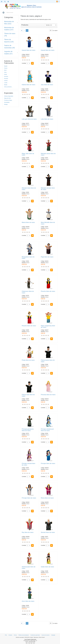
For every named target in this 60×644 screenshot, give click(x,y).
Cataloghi (53, 635)
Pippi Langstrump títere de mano (48, 327)
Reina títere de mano (47, 498)
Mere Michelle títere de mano (48, 223)
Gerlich (6, 81)
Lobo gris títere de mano (29, 119)
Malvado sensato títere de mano (48, 189)
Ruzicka (6, 79)
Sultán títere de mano (47, 567)
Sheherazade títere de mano (29, 568)
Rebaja (6, 104)
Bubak (6, 85)
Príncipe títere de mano (48, 464)
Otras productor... (8, 87)
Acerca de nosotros (45, 635)
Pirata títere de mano (28, 360)
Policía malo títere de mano (28, 395)
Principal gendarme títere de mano (28, 430)
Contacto (10, 635)
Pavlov (6, 68)
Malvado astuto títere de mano (48, 154)
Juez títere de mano (47, 85)
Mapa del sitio (7, 98)
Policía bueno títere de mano (48, 361)
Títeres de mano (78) (10, 35)
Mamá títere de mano (28, 222)
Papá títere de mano (47, 257)
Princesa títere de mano (48, 395)
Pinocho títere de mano (48, 291)
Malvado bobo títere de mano (29, 189)
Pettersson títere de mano (28, 292)
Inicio (3, 13)
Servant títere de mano (48, 532)
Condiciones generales (35, 635)
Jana (5, 72)
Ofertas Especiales (9, 96)
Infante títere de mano (29, 85)
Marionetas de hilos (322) (9, 23)
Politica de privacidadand (24, 635)
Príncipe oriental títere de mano (29, 464)
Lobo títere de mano (47, 119)
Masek (6, 66)
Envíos (15, 635)
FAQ (6, 635)
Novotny (6, 76)
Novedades (7, 102)
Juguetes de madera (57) (8, 53)
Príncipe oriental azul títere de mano (47, 430)
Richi (5, 70)
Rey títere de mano (28, 532)
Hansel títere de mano (29, 50)
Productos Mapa (8, 100)
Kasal (6, 74)
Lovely (6, 83)
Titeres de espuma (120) (9, 41)
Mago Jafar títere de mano (28, 154)
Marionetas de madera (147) (9, 29)
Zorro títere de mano (28, 601)
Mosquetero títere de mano (28, 258)
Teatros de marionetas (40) (10, 47)
